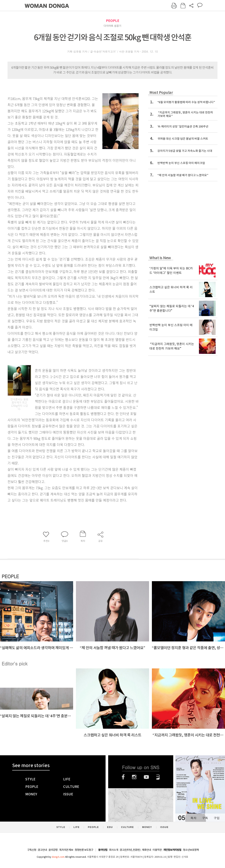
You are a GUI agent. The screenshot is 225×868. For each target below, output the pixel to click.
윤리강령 (53, 850)
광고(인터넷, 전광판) (130, 850)
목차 (193, 818)
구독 (205, 818)
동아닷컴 (103, 850)
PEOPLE (113, 21)
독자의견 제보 (66, 850)
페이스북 (123, 777)
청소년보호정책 (191, 850)
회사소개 (114, 850)
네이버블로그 (158, 777)
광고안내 (42, 850)
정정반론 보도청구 (84, 850)
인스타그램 (134, 777)
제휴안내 (146, 850)
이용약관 (157, 850)
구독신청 (32, 850)
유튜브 (146, 777)
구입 (217, 818)
